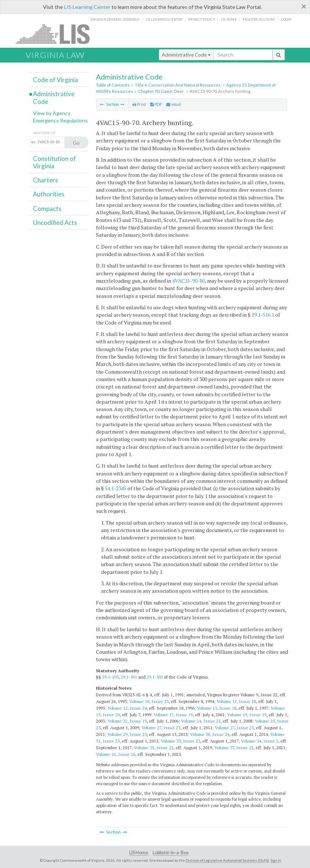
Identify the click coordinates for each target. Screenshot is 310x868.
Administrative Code (186, 55)
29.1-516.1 (263, 315)
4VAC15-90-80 (189, 281)
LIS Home (139, 853)
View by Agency (52, 113)
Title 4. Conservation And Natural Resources (178, 85)
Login (286, 19)
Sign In (276, 860)
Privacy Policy (201, 19)
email (174, 104)
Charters (46, 180)
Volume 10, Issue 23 (149, 701)
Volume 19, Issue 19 (247, 715)
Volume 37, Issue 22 (234, 748)
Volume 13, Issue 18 (217, 708)
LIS (57, 34)
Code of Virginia (56, 80)
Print (139, 104)
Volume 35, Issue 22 (154, 748)
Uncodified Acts (55, 223)
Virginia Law (55, 55)
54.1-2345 (116, 488)
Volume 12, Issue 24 (127, 708)
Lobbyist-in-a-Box (171, 853)
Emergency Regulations (60, 120)
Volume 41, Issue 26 (116, 754)
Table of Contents (113, 85)
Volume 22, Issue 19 (127, 721)
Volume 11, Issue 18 (236, 701)
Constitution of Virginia (54, 162)
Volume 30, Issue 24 (210, 734)
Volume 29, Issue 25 (127, 734)
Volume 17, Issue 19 (173, 715)
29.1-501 (129, 677)
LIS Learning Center (87, 7)
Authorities (49, 194)
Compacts (47, 208)
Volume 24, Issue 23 (201, 721)
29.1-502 (155, 677)
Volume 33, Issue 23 (180, 741)
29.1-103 (110, 677)
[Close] (304, 6)
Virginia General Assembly (115, 19)
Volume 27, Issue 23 (161, 728)
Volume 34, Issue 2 (260, 741)
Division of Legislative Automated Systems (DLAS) (227, 860)
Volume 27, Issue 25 (234, 728)
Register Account (259, 19)
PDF (156, 104)
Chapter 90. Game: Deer (161, 91)
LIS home (229, 19)
